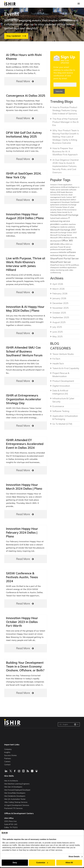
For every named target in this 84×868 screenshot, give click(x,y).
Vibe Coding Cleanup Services (16, 802)
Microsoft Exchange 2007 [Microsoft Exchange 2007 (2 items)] (63, 230)
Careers (7, 761)
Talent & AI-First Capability (66, 368)
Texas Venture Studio (63, 354)
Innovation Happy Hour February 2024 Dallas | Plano (22, 532)
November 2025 (60, 308)
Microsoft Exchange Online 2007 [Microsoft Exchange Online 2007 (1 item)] (64, 232)
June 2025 (58, 332)
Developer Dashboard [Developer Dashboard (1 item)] (70, 202)
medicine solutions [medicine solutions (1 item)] (68, 227)
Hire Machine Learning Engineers (17, 784)
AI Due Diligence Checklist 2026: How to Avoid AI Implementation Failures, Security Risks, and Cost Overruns (65, 166)
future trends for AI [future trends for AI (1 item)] (65, 212)
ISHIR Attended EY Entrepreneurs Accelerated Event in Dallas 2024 (25, 444)
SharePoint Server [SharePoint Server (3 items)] (61, 262)
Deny (15, 863)
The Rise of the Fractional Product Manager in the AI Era (66, 122)
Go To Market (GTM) (62, 424)
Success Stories (10, 755)
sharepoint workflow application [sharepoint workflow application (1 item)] (63, 267)
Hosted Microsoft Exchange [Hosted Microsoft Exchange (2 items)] (64, 215)
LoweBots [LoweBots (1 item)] (64, 224)
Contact (7, 765)
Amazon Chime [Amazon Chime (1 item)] (56, 185)
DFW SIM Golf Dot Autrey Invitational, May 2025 (24, 135)
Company (8, 749)
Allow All (69, 863)
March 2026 (58, 289)
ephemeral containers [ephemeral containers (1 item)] (59, 205)
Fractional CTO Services (13, 808)
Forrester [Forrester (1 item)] (59, 207)
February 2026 (60, 293)
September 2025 (61, 317)
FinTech (56, 359)
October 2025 (59, 313)
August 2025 (59, 322)
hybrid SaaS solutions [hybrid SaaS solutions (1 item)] (59, 218)
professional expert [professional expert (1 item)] (58, 249)
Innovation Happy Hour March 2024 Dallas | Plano (24, 487)
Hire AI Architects (11, 781)
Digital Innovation (61, 386)
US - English (68, 724)
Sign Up (68, 57)
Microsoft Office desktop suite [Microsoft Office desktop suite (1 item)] (62, 238)
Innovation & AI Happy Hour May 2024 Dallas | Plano (25, 309)
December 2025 (60, 303)
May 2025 (57, 336)
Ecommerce (58, 406)
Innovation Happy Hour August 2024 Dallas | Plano (25, 216)
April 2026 (58, 284)
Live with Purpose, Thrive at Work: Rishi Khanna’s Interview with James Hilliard (26, 264)
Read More (26, 81)
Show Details (74, 857)
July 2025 (57, 327)
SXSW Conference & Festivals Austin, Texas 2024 (22, 577)
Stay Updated (16, 36)
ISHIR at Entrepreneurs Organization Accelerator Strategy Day (24, 399)
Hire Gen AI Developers (13, 787)
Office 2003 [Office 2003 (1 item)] (65, 244)
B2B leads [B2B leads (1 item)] (61, 192)
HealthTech (58, 364)
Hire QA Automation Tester (15, 799)
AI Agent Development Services (17, 805)
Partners (8, 758)
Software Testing (61, 411)
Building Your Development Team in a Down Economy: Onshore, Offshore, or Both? (25, 666)
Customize (42, 863)
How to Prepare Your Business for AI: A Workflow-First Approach (65, 151)
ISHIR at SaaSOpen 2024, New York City (24, 175)
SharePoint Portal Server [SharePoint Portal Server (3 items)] (65, 258)
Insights (7, 752)
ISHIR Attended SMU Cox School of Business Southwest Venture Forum (24, 351)
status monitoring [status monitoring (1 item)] (57, 270)
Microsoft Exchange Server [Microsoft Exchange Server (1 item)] (61, 235)
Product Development (63, 381)
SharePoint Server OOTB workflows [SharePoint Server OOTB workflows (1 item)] (65, 265)
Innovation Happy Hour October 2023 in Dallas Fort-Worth (22, 622)
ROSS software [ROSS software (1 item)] (69, 255)
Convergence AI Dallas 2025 (26, 96)
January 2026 (59, 298)
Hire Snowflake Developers (15, 793)
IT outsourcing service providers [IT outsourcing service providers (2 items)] (60, 221)
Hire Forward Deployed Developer (17, 790)
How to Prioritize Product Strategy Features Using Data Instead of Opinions (65, 110)
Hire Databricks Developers (15, 796)
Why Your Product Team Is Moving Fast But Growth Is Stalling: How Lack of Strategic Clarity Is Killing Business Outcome (66, 137)
